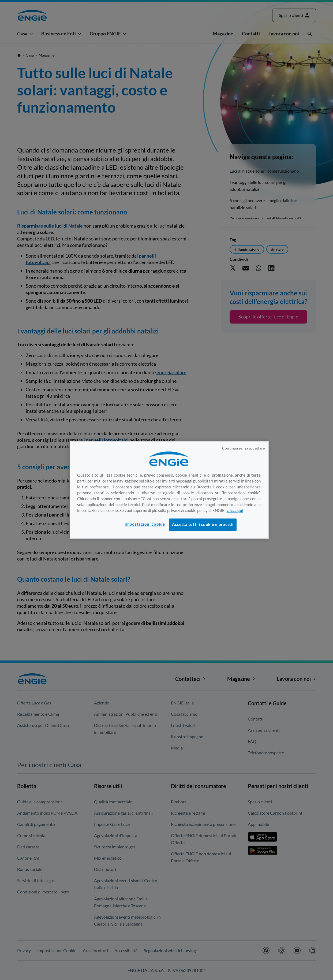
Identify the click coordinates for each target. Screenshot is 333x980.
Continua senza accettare (243, 448)
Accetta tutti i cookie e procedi (203, 524)
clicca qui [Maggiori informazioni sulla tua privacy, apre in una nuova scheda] (235, 511)
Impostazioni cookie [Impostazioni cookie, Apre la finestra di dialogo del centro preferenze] (145, 524)
